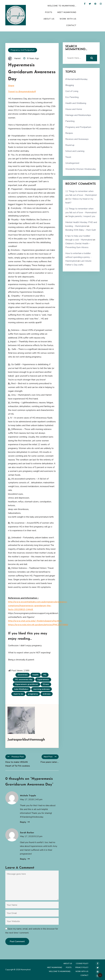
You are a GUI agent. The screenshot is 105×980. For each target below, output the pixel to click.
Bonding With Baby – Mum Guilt (81, 230)
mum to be (18, 694)
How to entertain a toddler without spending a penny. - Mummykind (78, 257)
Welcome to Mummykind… (62, 6)
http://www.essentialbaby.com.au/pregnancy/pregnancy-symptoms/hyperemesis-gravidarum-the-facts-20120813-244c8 (38, 606)
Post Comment (17, 941)
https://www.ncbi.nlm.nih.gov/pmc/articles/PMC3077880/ (38, 625)
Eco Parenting (72, 97)
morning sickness (41, 689)
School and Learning (75, 151)
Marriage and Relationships (78, 115)
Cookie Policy (82, 964)
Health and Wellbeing (76, 103)
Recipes (69, 133)
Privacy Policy (82, 967)
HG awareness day (24, 679)
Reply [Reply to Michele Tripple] (23, 822)
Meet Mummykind (67, 12)
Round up (70, 145)
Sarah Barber (27, 833)
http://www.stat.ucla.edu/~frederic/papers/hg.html (35, 621)
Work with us (68, 19)
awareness (23, 675)
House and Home (74, 109)
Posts (49, 12)
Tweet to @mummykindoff (22, 92)
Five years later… (50, 762)
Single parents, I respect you (82, 216)
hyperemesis (43, 679)
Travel (68, 157)
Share (11, 86)
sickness (47, 694)
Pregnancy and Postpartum (23, 50)
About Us (49, 19)
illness (46, 684)
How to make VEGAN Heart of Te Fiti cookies (18, 764)
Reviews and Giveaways (77, 139)
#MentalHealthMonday (76, 79)
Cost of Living (72, 91)
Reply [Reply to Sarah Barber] (23, 859)
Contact (71, 25)
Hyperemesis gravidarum (27, 684)
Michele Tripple (28, 796)
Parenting (70, 121)
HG (45, 675)
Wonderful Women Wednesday (81, 169)
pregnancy (33, 694)
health (36, 675)
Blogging (70, 85)
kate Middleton (21, 689)
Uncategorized (72, 163)
